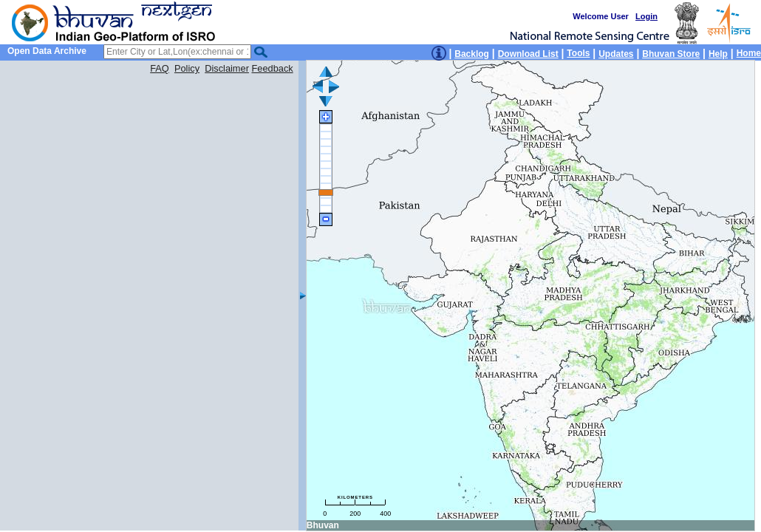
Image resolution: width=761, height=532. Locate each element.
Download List (528, 54)
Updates (616, 54)
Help (718, 54)
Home (749, 53)
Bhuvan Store (671, 54)
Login (646, 16)
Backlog (472, 54)
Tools (578, 53)
